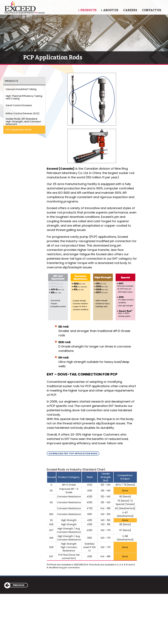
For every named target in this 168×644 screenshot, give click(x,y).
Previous (14, 585)
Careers (130, 10)
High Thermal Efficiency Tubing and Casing (24, 97)
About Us (111, 10)
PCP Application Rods (19, 130)
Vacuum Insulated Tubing (21, 89)
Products (88, 10)
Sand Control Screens (19, 105)
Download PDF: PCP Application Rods (73, 454)
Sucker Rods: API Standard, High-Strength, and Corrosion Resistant (23, 122)
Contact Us (152, 10)
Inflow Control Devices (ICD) (23, 113)
